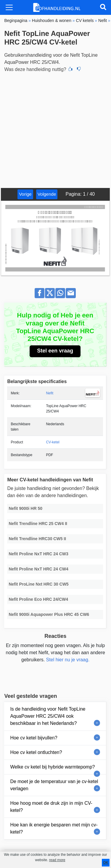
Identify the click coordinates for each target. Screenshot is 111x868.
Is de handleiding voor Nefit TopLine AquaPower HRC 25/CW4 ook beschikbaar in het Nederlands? (48, 716)
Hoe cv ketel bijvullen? (34, 738)
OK (106, 863)
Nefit (50, 393)
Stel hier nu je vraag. (68, 660)
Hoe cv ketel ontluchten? (36, 752)
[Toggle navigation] (9, 7)
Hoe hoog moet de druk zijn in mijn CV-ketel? (51, 807)
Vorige (25, 194)
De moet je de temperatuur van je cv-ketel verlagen (54, 785)
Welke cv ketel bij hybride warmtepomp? (52, 767)
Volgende (47, 194)
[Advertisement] (55, 129)
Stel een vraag (55, 351)
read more (57, 860)
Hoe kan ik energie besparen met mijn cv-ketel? (54, 828)
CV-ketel (53, 442)
